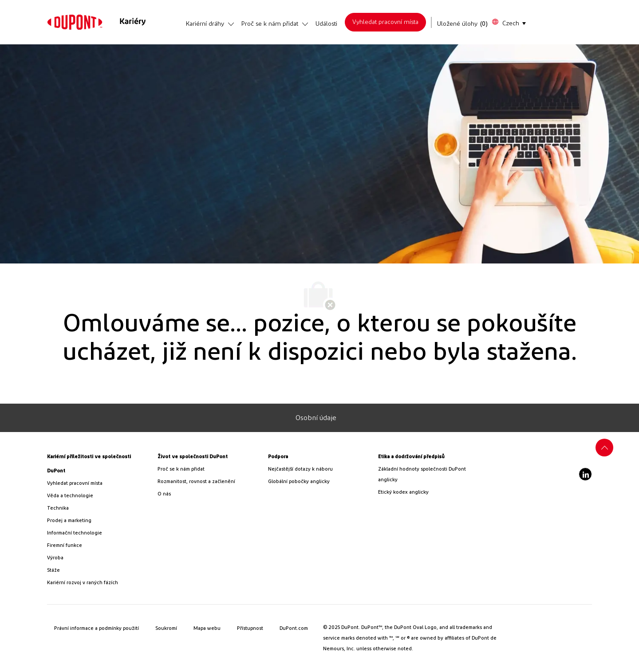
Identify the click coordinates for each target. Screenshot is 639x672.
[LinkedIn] (585, 474)
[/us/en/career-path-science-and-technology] (99, 496)
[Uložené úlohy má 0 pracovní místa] (463, 24)
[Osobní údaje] (316, 418)
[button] (509, 22)
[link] (75, 22)
